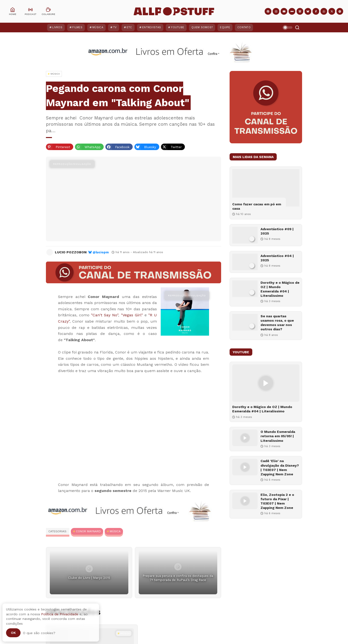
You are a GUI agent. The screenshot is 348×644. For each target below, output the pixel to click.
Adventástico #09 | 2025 (277, 231)
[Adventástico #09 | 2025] (245, 235)
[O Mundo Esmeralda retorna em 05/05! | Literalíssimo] (245, 438)
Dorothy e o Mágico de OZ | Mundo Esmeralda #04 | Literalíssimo (280, 289)
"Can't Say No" (105, 315)
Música (98, 27)
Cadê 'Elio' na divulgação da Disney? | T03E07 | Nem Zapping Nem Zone (280, 467)
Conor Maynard (88, 531)
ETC (129, 27)
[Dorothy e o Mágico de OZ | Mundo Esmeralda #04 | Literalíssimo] (245, 289)
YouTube (178, 27)
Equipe (225, 27)
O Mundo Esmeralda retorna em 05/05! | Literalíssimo (278, 436)
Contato (244, 27)
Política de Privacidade (60, 614)
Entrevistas (152, 27)
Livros (57, 27)
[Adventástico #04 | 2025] (245, 262)
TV (115, 27)
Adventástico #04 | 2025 (277, 258)
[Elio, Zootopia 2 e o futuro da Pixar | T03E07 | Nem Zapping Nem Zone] (245, 501)
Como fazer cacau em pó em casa (257, 206)
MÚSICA (115, 531)
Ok (13, 633)
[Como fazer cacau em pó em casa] (266, 188)
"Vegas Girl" (132, 315)
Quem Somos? (202, 27)
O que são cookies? (39, 633)
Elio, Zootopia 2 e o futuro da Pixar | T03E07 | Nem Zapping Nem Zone (277, 501)
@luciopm (101, 252)
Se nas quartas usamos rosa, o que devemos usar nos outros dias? (277, 323)
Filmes (77, 27)
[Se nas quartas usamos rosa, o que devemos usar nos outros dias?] (245, 322)
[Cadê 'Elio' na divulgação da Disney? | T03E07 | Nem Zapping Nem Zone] (245, 467)
